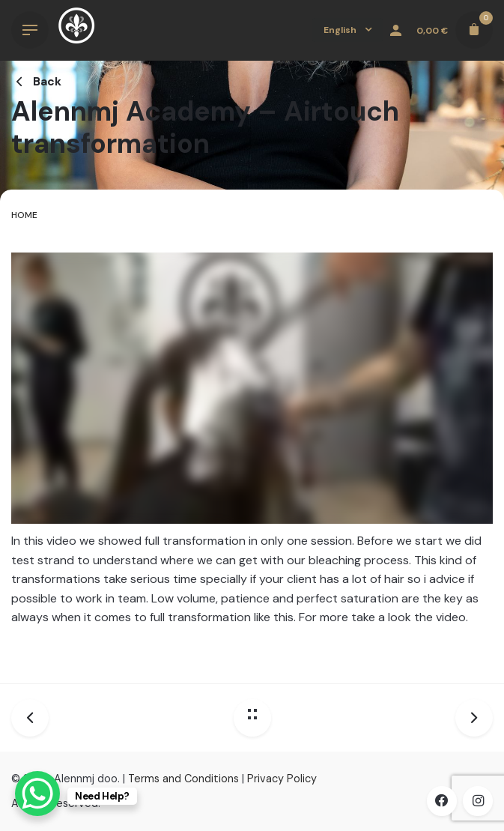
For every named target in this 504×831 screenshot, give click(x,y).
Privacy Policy (282, 779)
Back (36, 81)
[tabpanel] (252, 453)
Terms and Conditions (183, 779)
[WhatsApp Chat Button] (37, 794)
